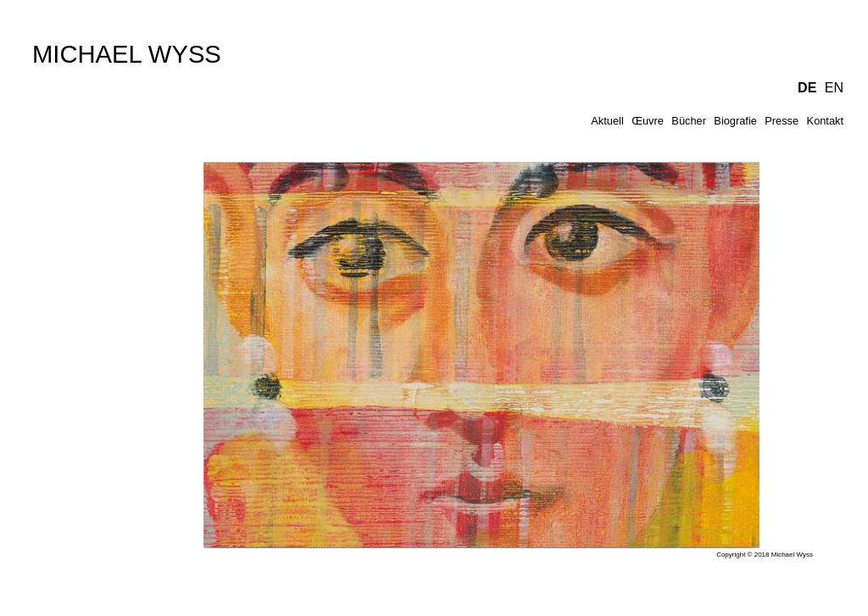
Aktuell (607, 121)
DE (807, 88)
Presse (782, 121)
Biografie (735, 121)
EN (834, 88)
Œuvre (648, 121)
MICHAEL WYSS (127, 54)
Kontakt (825, 121)
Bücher (689, 121)
